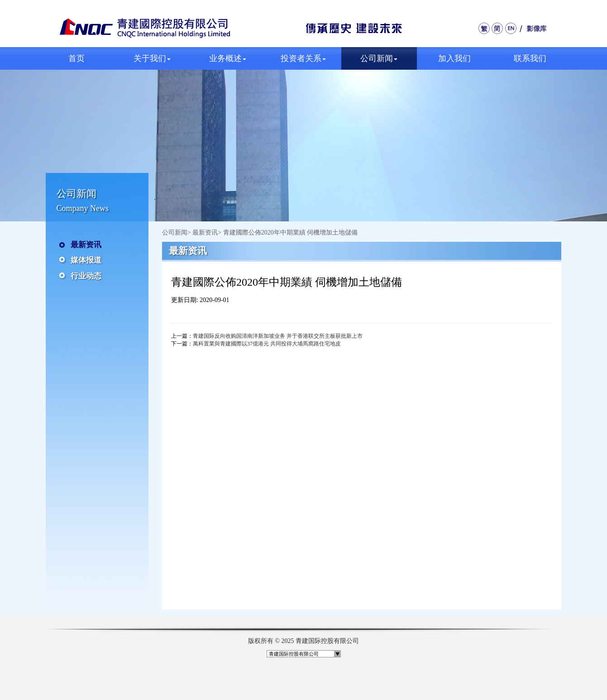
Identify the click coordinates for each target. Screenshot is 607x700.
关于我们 (152, 58)
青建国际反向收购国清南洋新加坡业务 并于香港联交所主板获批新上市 (278, 336)
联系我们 (530, 58)
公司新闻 (379, 58)
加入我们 (454, 58)
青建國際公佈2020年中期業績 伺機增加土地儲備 (291, 233)
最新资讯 (86, 245)
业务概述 (228, 58)
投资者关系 (303, 58)
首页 (76, 58)
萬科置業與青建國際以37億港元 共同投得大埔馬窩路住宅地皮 (267, 344)
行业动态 (86, 276)
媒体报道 (86, 260)
